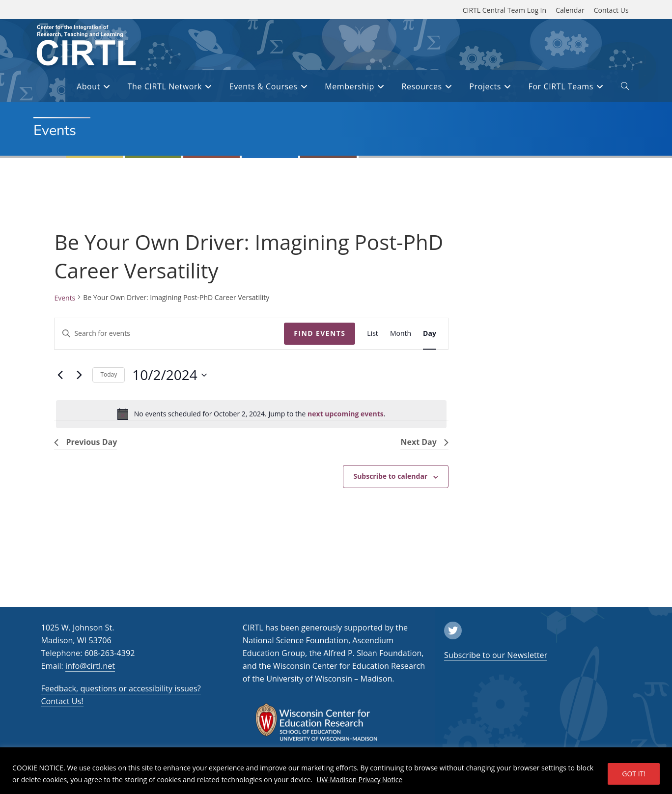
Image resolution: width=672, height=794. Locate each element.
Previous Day (85, 442)
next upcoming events (346, 414)
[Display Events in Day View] (430, 334)
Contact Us (611, 10)
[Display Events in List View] (373, 334)
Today (109, 374)
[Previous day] (60, 375)
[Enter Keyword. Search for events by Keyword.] (169, 334)
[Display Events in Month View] (401, 334)
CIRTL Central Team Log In (504, 10)
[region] (336, 771)
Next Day (424, 442)
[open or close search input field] (625, 88)
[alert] (251, 414)
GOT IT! (634, 774)
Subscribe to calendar (390, 476)
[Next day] (79, 375)
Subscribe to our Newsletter (496, 655)
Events (65, 298)
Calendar (570, 10)
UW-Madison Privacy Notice (361, 780)
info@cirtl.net (90, 666)
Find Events (320, 333)
